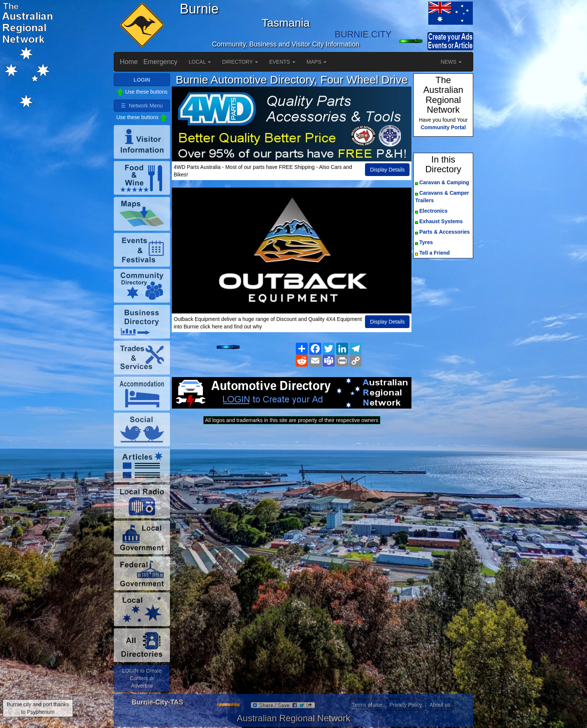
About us (440, 705)
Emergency (160, 62)
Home (129, 62)
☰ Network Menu (142, 106)
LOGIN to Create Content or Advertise (142, 678)
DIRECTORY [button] (240, 62)
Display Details (387, 170)
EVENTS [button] (282, 62)
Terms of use (367, 705)
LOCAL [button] (200, 62)
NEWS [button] (451, 62)
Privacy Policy (406, 705)
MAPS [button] (317, 62)
